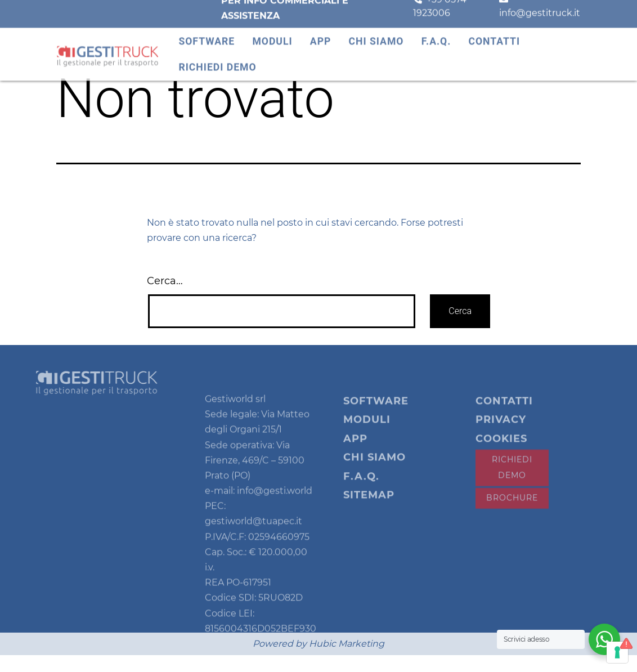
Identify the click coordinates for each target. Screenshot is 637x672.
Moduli (272, 36)
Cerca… (165, 281)
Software (207, 36)
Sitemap (369, 512)
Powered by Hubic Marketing (318, 644)
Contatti (494, 36)
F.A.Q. (436, 36)
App (321, 36)
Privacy (501, 436)
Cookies (501, 455)
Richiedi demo (217, 62)
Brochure (512, 514)
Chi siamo (376, 36)
